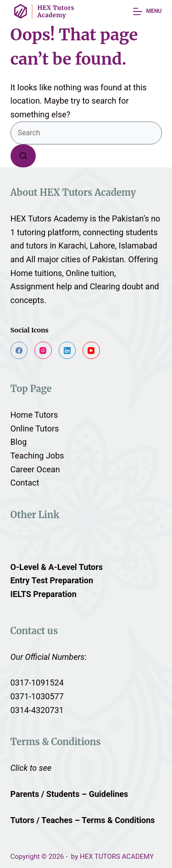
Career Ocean (35, 469)
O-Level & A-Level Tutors (57, 567)
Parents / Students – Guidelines (69, 794)
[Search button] (23, 156)
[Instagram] (43, 350)
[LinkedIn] (67, 350)
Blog (19, 442)
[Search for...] (86, 133)
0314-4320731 (37, 710)
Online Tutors (35, 428)
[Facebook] (19, 350)
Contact (25, 483)
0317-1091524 (37, 683)
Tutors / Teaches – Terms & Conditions (84, 820)
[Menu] (147, 11)
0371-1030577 (37, 696)
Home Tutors (34, 415)
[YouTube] (91, 350)
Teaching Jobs (37, 456)
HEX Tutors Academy (49, 218)
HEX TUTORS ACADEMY (117, 857)
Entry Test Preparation (52, 580)
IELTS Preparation (44, 594)
